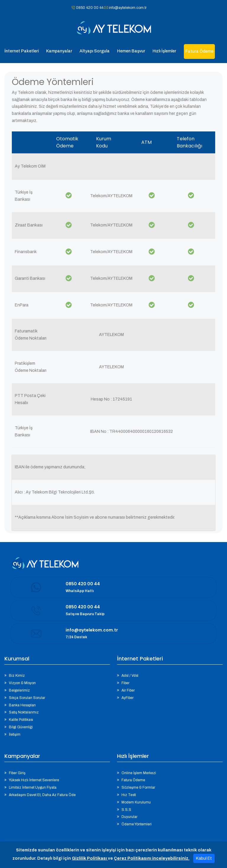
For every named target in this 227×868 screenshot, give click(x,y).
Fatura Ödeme (133, 780)
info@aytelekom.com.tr (127, 8)
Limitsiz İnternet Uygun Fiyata (33, 787)
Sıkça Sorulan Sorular (27, 698)
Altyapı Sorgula (95, 51)
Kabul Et (204, 858)
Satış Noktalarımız (24, 712)
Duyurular (129, 817)
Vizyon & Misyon (22, 683)
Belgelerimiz (19, 690)
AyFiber (128, 698)
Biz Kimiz (17, 676)
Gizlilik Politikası (90, 858)
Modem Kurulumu (136, 802)
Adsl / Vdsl (130, 676)
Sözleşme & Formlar (138, 787)
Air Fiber (128, 690)
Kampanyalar (59, 51)
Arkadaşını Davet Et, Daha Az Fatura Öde (42, 795)
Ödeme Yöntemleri (137, 824)
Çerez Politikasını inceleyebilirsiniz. (152, 858)
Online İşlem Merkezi (139, 773)
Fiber (125, 683)
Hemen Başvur (131, 51)
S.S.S (126, 810)
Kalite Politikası (21, 720)
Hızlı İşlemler (164, 51)
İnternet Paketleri (22, 51)
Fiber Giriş (17, 773)
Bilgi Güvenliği (21, 727)
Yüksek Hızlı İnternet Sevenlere (34, 780)
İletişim (15, 734)
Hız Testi (129, 795)
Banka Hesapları (22, 705)
